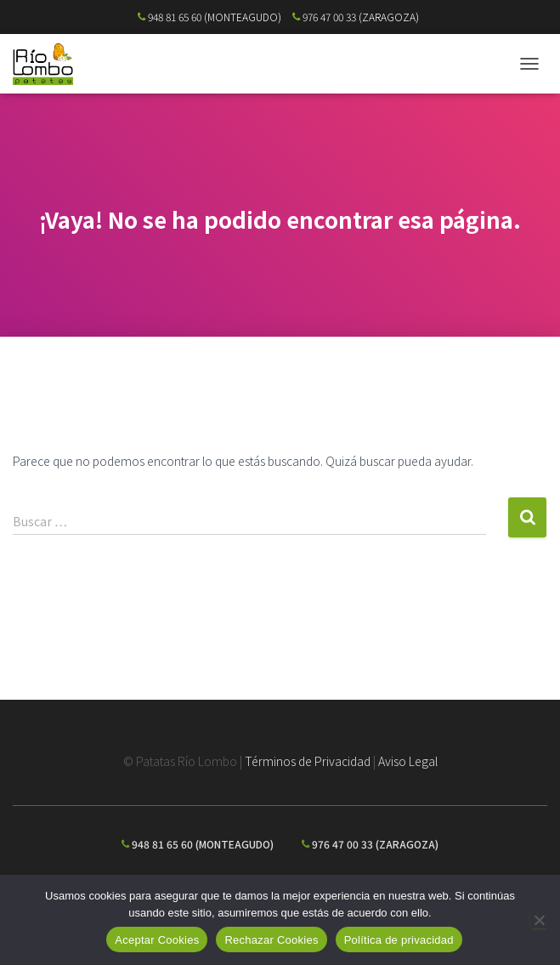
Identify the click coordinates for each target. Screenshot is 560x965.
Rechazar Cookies (271, 940)
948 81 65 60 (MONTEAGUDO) (209, 17)
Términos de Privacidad (308, 761)
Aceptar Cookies (157, 940)
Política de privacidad (399, 940)
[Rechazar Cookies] (539, 920)
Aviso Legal (408, 761)
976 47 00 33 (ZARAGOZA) (356, 17)
